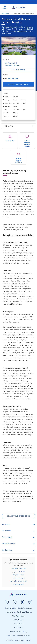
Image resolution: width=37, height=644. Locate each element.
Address (6, 60)
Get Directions (20, 70)
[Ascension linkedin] (15, 602)
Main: (5, 79)
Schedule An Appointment (19, 84)
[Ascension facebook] (7, 602)
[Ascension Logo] (19, 596)
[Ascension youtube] (22, 602)
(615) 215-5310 (13, 79)
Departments (5, 13)
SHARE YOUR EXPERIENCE (18, 516)
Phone (5, 75)
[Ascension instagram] (30, 602)
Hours (5, 93)
